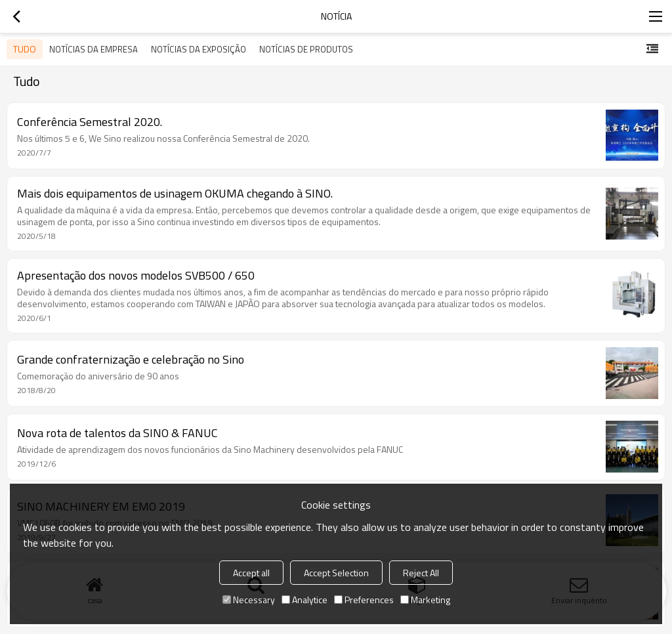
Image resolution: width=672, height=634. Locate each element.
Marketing (425, 600)
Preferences (364, 600)
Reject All (421, 573)
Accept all (251, 573)
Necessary (249, 600)
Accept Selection (336, 573)
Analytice (304, 600)
